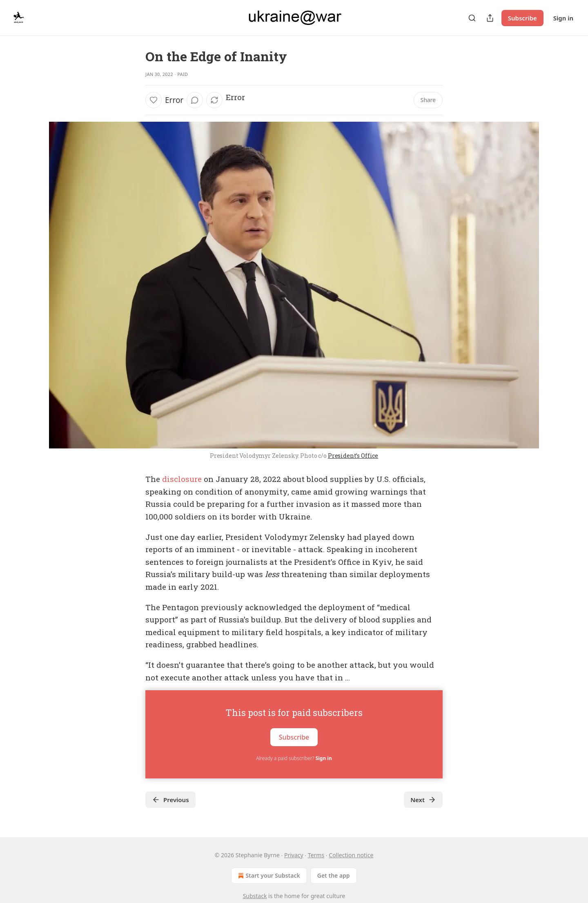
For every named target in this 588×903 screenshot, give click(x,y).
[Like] (154, 100)
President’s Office (353, 456)
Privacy (294, 855)
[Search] (472, 18)
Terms (316, 855)
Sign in (563, 18)
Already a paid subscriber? (294, 758)
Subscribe (522, 18)
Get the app (334, 875)
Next (423, 800)
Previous (170, 800)
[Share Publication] (490, 18)
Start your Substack (268, 876)
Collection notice (351, 855)
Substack (255, 896)
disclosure (182, 479)
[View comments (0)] (195, 100)
